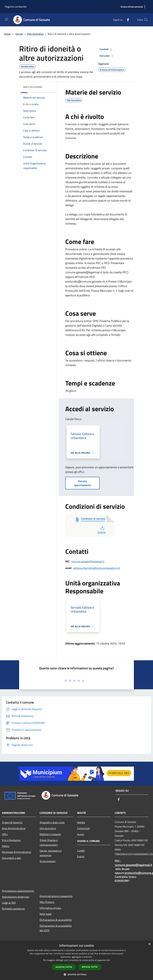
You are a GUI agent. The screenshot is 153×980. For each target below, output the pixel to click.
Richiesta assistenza (13, 909)
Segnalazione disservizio (16, 897)
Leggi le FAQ (9, 903)
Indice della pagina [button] (33, 87)
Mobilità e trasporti (50, 834)
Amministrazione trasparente (56, 896)
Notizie (81, 822)
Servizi (19, 34)
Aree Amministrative (14, 828)
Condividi (106, 49)
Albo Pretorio (47, 902)
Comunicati (84, 828)
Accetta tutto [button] (64, 967)
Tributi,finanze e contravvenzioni (49, 842)
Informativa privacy (50, 908)
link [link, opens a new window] (108, 960)
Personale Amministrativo (17, 852)
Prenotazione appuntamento (18, 891)
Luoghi (81, 851)
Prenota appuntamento (82, 483)
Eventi (81, 856)
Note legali (46, 914)
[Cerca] (146, 20)
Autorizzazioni (48, 861)
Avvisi (81, 834)
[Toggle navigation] (7, 19)
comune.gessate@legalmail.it (88, 561)
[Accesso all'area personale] (132, 7)
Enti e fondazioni (11, 840)
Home (7, 34)
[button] (76, 974)
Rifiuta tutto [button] (90, 967)
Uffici (5, 834)
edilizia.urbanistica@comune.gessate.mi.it (97, 568)
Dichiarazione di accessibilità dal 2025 (56, 928)
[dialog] (76, 960)
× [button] (149, 944)
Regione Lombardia (16, 7)
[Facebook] (127, 20)
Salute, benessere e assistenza (51, 853)
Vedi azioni (107, 56)
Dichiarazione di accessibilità (56, 920)
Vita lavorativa (35, 34)
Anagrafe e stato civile (52, 822)
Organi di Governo (12, 822)
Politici (6, 846)
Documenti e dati (12, 858)
